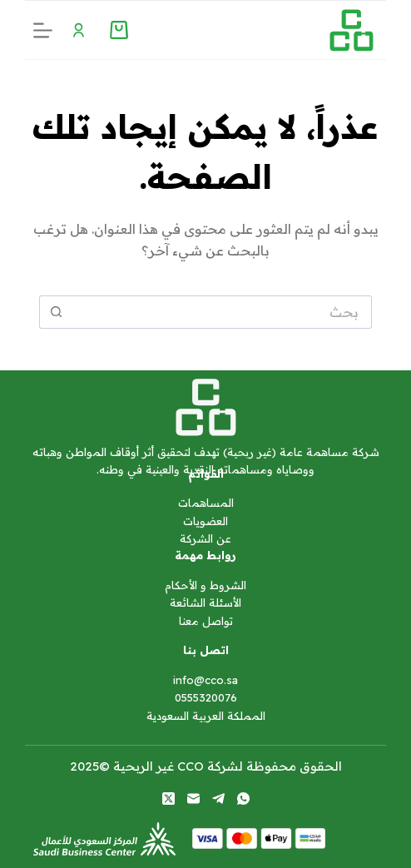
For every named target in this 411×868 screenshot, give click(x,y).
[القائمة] (43, 30)
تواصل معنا (206, 621)
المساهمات (206, 503)
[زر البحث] (56, 312)
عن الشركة (205, 538)
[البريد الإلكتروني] (193, 799)
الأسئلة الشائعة (205, 603)
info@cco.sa (205, 680)
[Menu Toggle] (79, 30)
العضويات (205, 521)
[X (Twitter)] (168, 799)
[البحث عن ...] (222, 312)
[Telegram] (218, 799)
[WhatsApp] (243, 799)
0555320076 (206, 697)
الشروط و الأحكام (205, 585)
